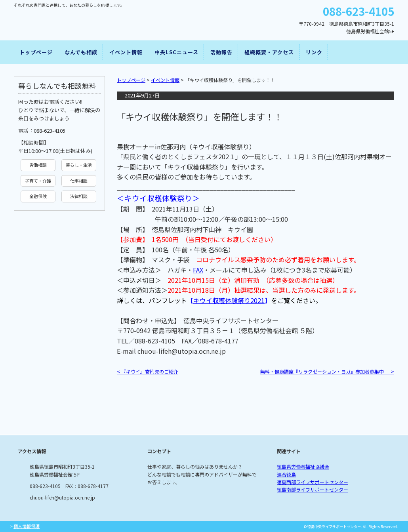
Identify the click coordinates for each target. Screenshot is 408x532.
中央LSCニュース (176, 52)
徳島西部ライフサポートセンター (313, 482)
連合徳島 (286, 474)
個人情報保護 (27, 526)
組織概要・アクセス (269, 52)
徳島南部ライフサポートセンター (313, 489)
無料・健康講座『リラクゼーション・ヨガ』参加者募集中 (327, 371)
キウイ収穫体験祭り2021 (229, 300)
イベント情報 (126, 52)
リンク (314, 52)
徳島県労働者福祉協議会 (303, 466)
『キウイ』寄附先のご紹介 (148, 371)
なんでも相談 (81, 52)
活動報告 (221, 52)
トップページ (36, 52)
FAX (198, 270)
